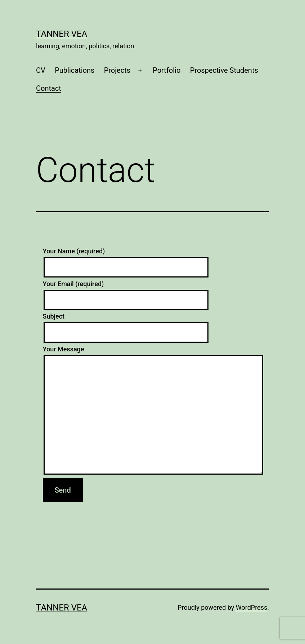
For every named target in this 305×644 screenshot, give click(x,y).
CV (41, 70)
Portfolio (167, 70)
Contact (49, 88)
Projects (117, 70)
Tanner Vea (62, 34)
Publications (75, 70)
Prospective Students (224, 70)
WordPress (252, 607)
